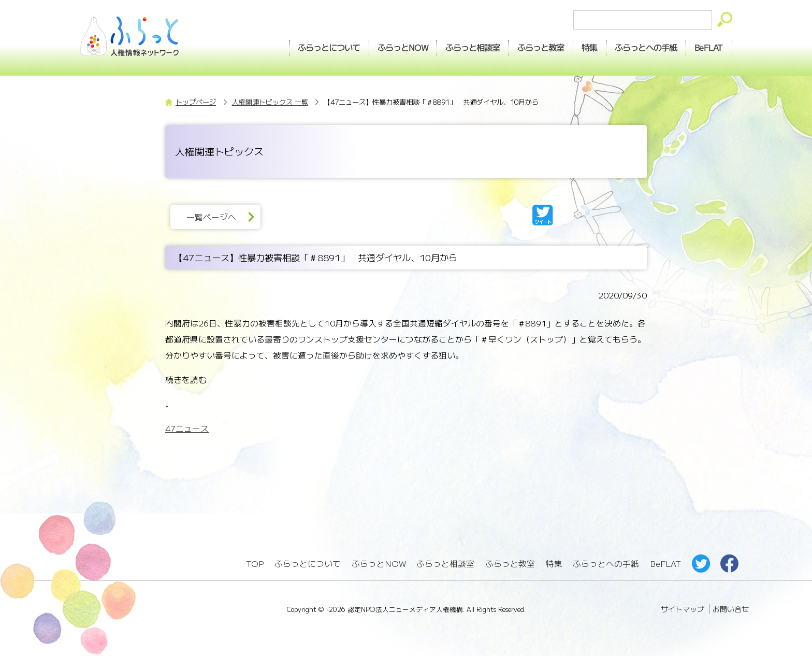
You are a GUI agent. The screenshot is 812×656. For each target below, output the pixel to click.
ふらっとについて (329, 47)
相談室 (473, 47)
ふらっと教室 (510, 564)
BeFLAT (709, 47)
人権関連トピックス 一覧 (270, 102)
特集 (590, 47)
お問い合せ (731, 609)
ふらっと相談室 (445, 564)
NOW (403, 47)
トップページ (196, 102)
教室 (541, 47)
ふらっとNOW (379, 564)
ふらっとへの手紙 (606, 564)
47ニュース (187, 428)
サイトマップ (683, 609)
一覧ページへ (211, 217)
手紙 (646, 47)
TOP (255, 564)
